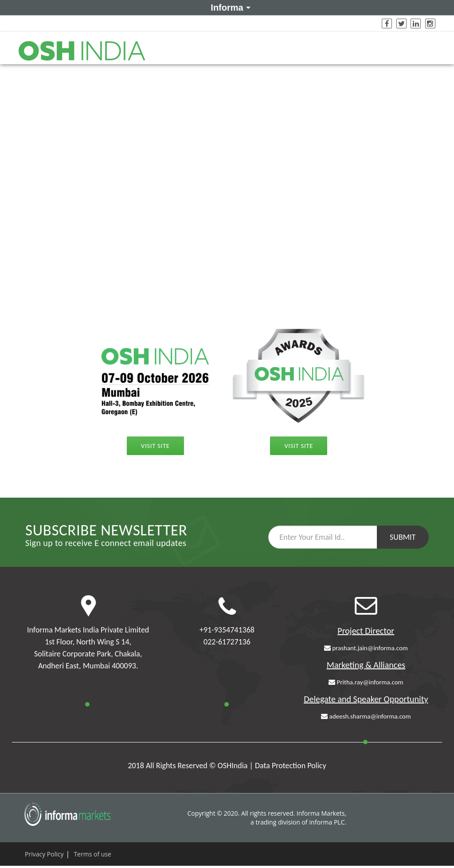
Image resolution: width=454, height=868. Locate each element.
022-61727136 (227, 642)
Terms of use (92, 854)
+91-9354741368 (227, 630)
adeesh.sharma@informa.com (366, 716)
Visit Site (155, 446)
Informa (229, 7)
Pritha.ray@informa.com (366, 682)
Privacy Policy (44, 854)
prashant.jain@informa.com (366, 648)
